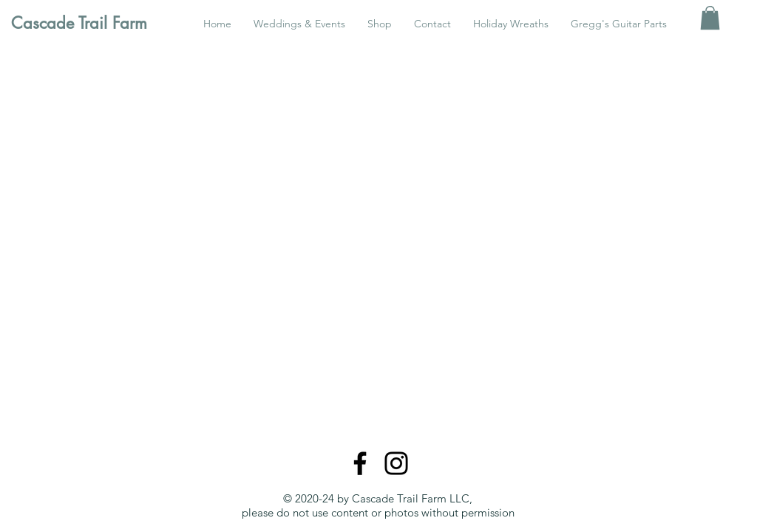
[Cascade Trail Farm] (86, 23)
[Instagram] (396, 463)
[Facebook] (360, 463)
